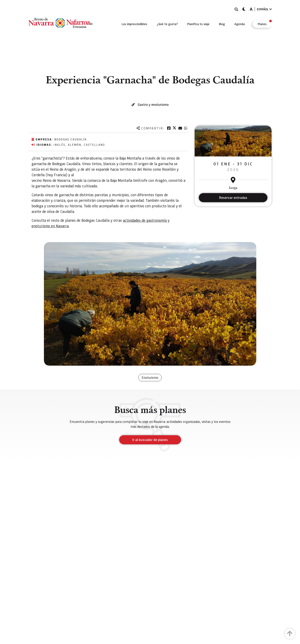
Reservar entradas (233, 198)
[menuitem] (134, 24)
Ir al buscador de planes (150, 440)
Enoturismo (150, 377)
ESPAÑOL (264, 9)
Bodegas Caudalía (70, 139)
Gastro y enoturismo (153, 104)
